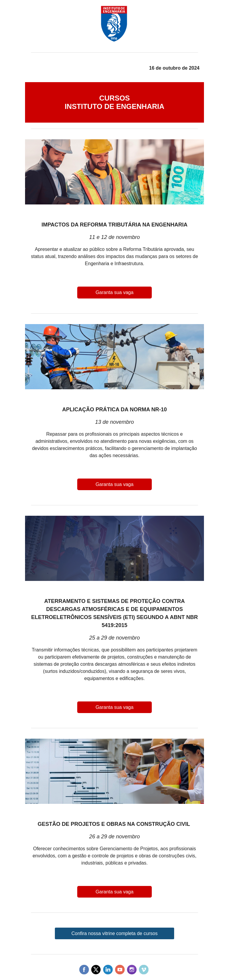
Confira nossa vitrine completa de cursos (114, 933)
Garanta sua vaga (114, 292)
